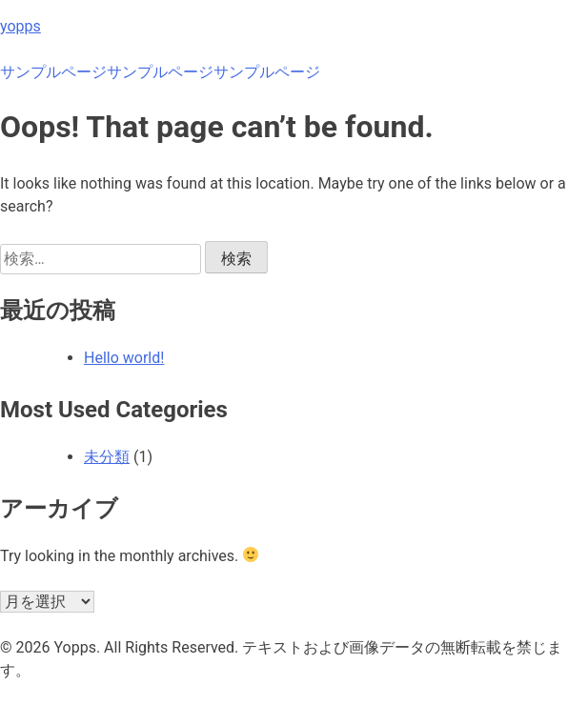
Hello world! (124, 358)
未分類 (107, 457)
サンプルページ (53, 72)
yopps (20, 26)
